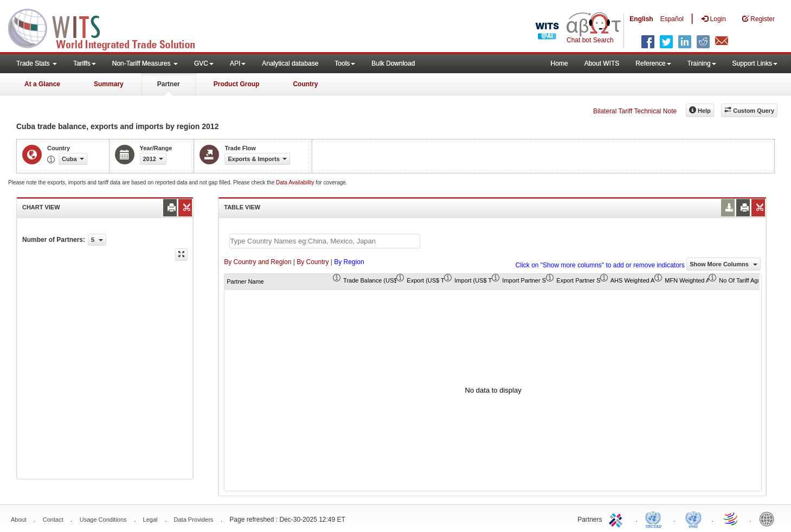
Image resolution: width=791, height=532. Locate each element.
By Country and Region (258, 262)
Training (702, 63)
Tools (345, 63)
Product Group (237, 84)
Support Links (755, 63)
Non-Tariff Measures (145, 63)
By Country (313, 262)
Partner (169, 84)
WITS (108, 27)
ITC (618, 518)
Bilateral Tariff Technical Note (635, 111)
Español (672, 19)
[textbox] (325, 241)
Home (560, 63)
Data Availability (296, 182)
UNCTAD (655, 518)
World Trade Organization (731, 518)
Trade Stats (37, 63)
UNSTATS (693, 518)
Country (305, 84)
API (238, 63)
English (641, 19)
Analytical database (290, 63)
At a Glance (42, 84)
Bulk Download (393, 63)
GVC (204, 63)
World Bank (769, 518)
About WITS (602, 63)
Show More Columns (724, 264)
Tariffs (85, 63)
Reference (653, 63)
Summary (109, 84)
